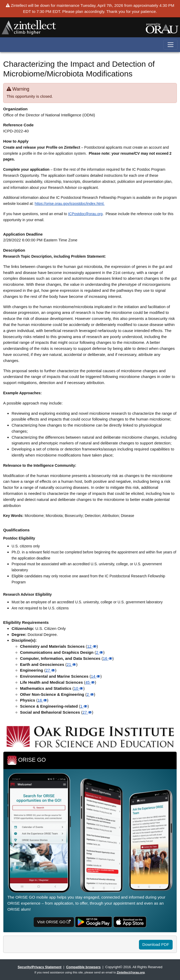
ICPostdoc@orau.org (85, 214)
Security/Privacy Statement (39, 967)
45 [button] (90, 682)
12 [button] (92, 646)
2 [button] (100, 652)
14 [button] (96, 676)
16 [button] (108, 658)
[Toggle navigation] (171, 45)
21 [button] (71, 664)
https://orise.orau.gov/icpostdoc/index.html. (70, 204)
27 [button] (50, 670)
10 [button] (78, 688)
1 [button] (84, 706)
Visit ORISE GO (54, 922)
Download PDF (156, 944)
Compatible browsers (83, 967)
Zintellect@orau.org (131, 972)
